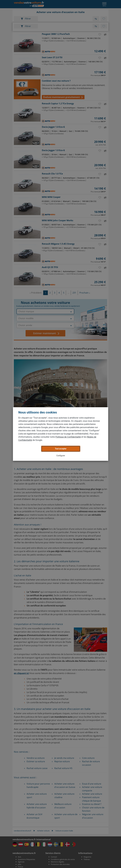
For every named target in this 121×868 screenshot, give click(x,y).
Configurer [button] (61, 456)
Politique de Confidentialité (68, 437)
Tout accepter (61, 449)
